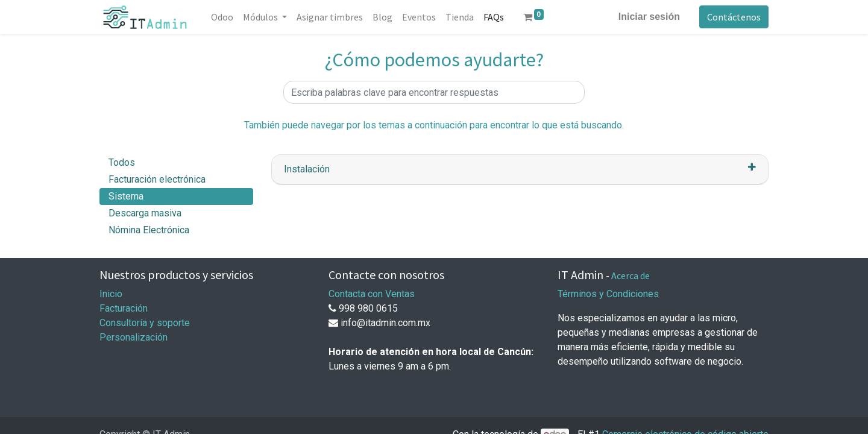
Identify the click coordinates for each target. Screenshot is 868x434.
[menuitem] (222, 17)
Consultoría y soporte (145, 323)
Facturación (124, 308)
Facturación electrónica (157, 179)
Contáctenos (734, 17)
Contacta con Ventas (372, 294)
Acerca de (631, 275)
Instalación (307, 169)
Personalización (134, 337)
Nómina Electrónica (149, 230)
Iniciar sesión (649, 17)
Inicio (111, 294)
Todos (122, 162)
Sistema (126, 196)
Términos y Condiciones (608, 294)
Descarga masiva (145, 213)
